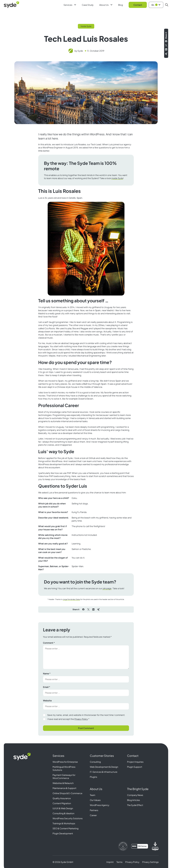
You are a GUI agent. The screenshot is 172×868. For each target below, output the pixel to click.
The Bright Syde (138, 789)
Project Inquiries (135, 762)
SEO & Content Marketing (66, 828)
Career (93, 815)
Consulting (95, 762)
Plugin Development (63, 833)
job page (107, 588)
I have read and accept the (68, 719)
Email (47, 687)
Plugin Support (135, 767)
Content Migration (62, 803)
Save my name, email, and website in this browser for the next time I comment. (86, 715)
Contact (138, 5)
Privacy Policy (81, 719)
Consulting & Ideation (63, 813)
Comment (49, 643)
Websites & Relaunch (63, 783)
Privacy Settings (150, 862)
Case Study (88, 5)
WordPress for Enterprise (65, 762)
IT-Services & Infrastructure (104, 772)
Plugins (93, 777)
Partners (94, 810)
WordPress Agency (100, 805)
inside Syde (117, 178)
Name (47, 674)
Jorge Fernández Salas (71, 599)
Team (93, 795)
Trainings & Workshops (64, 823)
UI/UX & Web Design (63, 808)
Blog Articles (133, 800)
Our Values (95, 800)
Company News (135, 795)
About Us (106, 5)
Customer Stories (102, 756)
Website (47, 701)
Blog (121, 5)
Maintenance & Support (64, 788)
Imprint (110, 862)
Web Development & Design (104, 767)
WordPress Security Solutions (68, 818)
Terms (119, 862)
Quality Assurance (62, 798)
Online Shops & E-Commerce (67, 793)
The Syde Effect (135, 805)
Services (70, 5)
